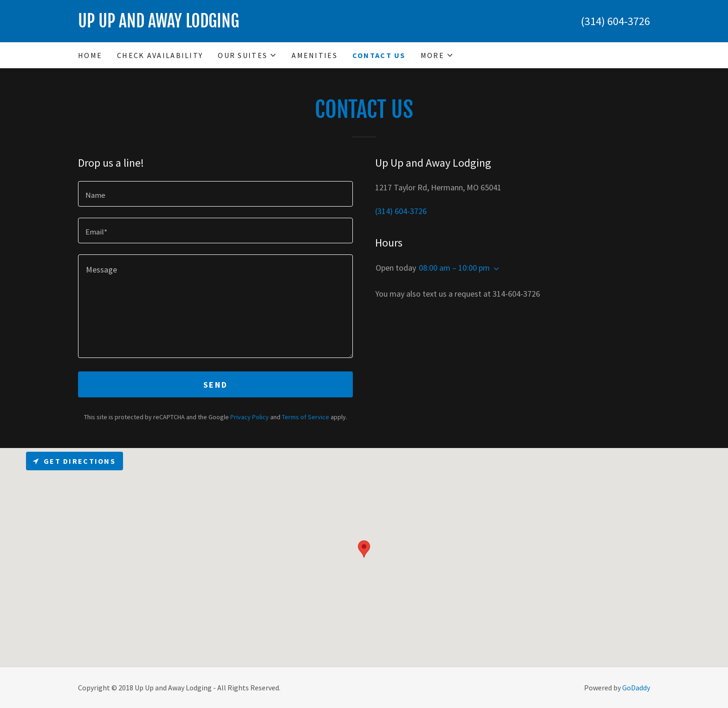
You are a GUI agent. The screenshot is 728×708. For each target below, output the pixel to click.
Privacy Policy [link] (250, 417)
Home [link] (90, 55)
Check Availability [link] (160, 55)
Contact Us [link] (379, 55)
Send (215, 385)
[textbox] (215, 194)
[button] (247, 55)
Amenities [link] (315, 55)
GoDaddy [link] (636, 688)
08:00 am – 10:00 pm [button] (454, 268)
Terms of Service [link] (305, 417)
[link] (221, 24)
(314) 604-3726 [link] (615, 21)
